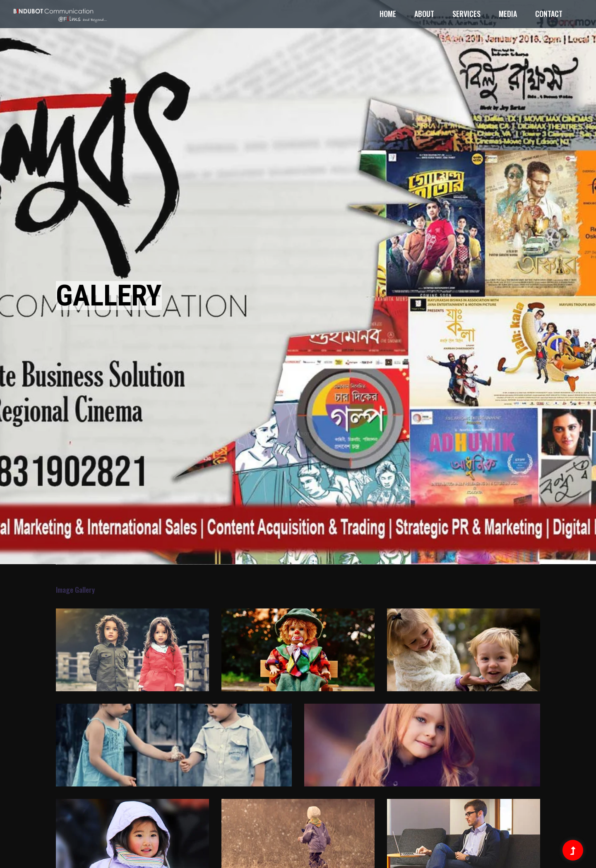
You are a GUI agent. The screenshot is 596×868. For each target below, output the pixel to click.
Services (466, 14)
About (424, 14)
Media (508, 14)
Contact (549, 14)
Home (388, 14)
